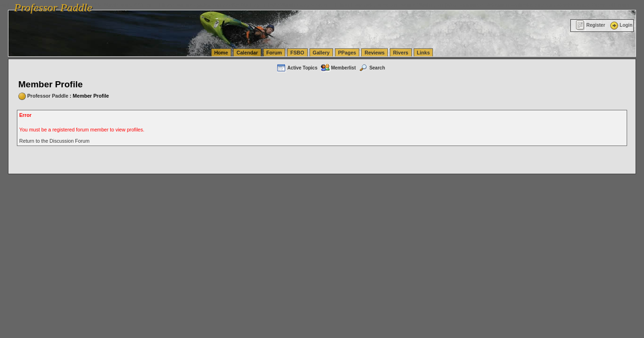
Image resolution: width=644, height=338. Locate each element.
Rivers (401, 53)
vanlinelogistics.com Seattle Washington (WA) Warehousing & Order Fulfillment (265, 5)
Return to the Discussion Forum (54, 141)
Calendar (247, 53)
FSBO (297, 53)
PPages (347, 53)
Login (621, 25)
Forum (274, 53)
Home (221, 53)
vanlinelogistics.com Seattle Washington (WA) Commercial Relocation (432, 5)
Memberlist (338, 68)
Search (371, 68)
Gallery (321, 53)
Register (590, 25)
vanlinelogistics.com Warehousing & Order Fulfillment (570, 5)
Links (424, 53)
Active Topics (297, 68)
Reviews (375, 53)
